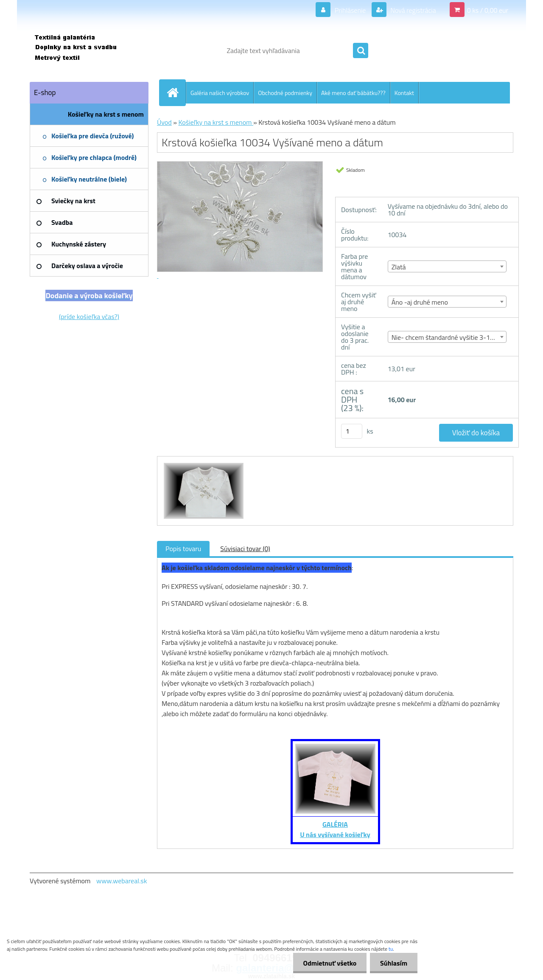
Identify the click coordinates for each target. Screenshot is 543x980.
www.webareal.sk (122, 881)
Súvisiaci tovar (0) (245, 549)
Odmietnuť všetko (328, 963)
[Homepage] (176, 92)
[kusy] (352, 431)
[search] (361, 51)
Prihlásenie (350, 10)
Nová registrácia (413, 10)
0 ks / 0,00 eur (488, 10)
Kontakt (404, 93)
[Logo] (88, 50)
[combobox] (447, 266)
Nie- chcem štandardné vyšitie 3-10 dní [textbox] (448, 337)
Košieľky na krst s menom (216, 122)
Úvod (164, 122)
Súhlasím (393, 963)
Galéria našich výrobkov (220, 93)
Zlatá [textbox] (399, 267)
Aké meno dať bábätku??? (353, 93)
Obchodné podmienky (285, 93)
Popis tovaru (183, 549)
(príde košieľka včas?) (89, 316)
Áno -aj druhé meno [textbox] (420, 302)
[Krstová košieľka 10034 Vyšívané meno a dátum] (203, 464)
